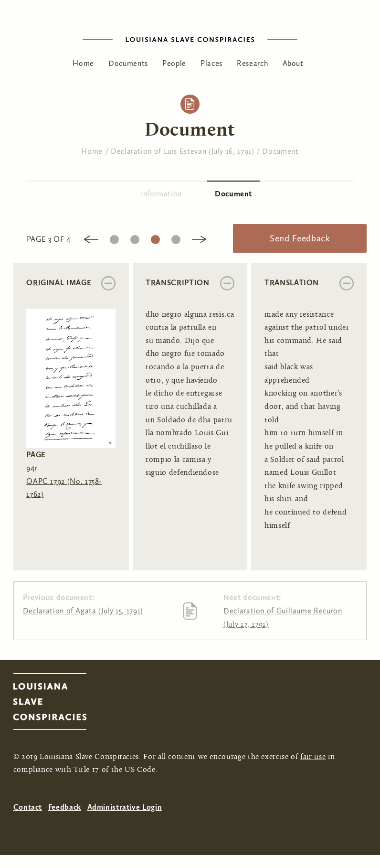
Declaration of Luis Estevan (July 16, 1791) (183, 151)
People (174, 63)
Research (252, 63)
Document (280, 151)
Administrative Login (125, 807)
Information (161, 194)
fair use (313, 757)
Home (83, 63)
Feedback (65, 807)
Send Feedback (300, 238)
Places (211, 63)
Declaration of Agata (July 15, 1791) (83, 611)
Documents (128, 63)
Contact (28, 807)
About (293, 63)
